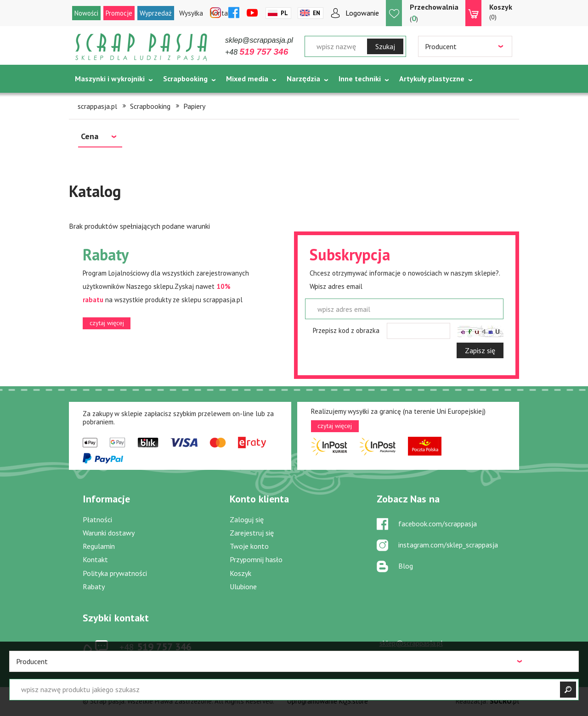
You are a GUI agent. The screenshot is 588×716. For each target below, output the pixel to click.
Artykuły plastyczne (432, 79)
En (317, 13)
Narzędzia (303, 79)
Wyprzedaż (156, 13)
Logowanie (362, 13)
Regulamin (99, 546)
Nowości (86, 13)
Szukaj (385, 46)
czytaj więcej (107, 323)
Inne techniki (360, 79)
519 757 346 (155, 647)
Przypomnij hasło (256, 559)
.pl (504, 701)
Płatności (97, 519)
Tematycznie (97, 101)
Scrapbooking (185, 79)
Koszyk (240, 573)
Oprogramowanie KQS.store (328, 701)
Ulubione (243, 586)
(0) (501, 11)
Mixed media (247, 79)
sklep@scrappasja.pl (259, 40)
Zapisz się (480, 350)
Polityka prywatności (115, 573)
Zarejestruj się (252, 533)
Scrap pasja (141, 47)
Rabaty (94, 586)
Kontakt (95, 559)
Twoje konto (249, 546)
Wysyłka (191, 13)
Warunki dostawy (109, 533)
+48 (257, 52)
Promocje (119, 13)
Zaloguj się (247, 519)
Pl (284, 13)
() (434, 13)
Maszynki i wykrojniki (110, 79)
